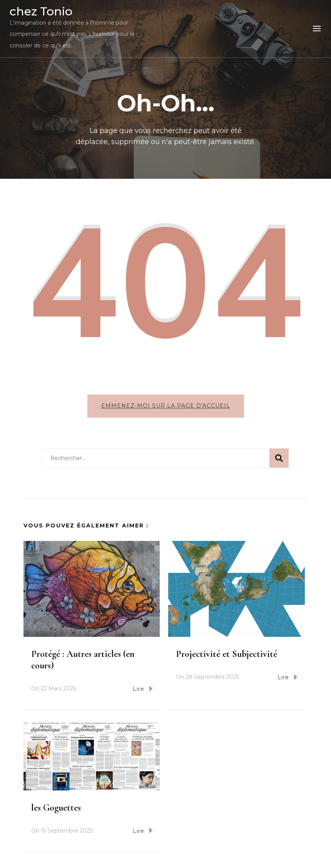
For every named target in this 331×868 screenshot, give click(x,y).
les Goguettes (56, 808)
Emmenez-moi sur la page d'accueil (166, 406)
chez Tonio (41, 11)
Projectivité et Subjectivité (227, 654)
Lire (143, 689)
